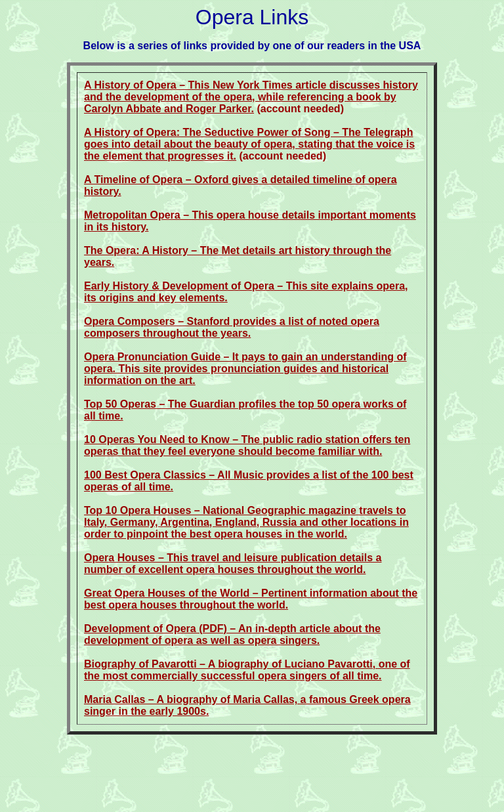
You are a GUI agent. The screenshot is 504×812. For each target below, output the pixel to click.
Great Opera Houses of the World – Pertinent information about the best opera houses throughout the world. (251, 599)
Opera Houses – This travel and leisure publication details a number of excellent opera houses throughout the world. (233, 564)
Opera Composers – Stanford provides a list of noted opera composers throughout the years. (232, 327)
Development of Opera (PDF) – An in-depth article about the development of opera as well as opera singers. (232, 634)
